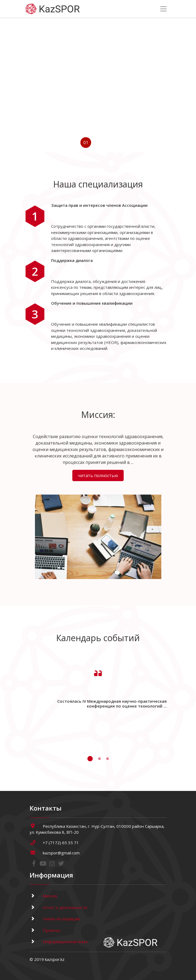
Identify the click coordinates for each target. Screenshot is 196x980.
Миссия (43, 896)
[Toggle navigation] (163, 9)
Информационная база (58, 942)
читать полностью (98, 475)
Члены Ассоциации (55, 919)
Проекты (45, 930)
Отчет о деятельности (58, 907)
